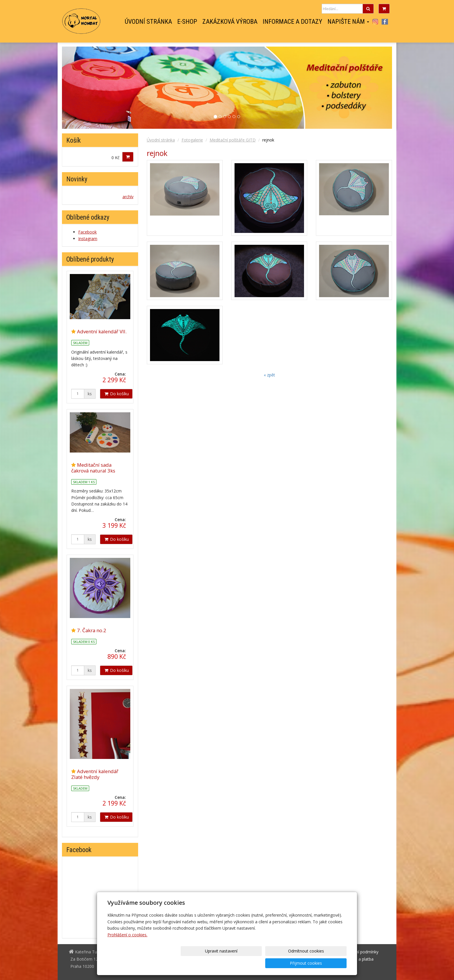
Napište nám (348, 22)
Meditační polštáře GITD (233, 140)
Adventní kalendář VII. (102, 331)
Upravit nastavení (229, 963)
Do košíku (116, 394)
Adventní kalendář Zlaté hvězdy (95, 774)
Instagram (375, 22)
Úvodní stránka (148, 22)
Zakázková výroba (230, 22)
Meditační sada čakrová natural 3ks (93, 468)
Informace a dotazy (292, 22)
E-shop (187, 22)
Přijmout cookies (324, 963)
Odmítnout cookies (277, 963)
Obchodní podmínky (360, 952)
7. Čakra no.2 (92, 630)
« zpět (269, 375)
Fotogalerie (192, 140)
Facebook (385, 22)
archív (128, 197)
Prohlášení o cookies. (127, 947)
